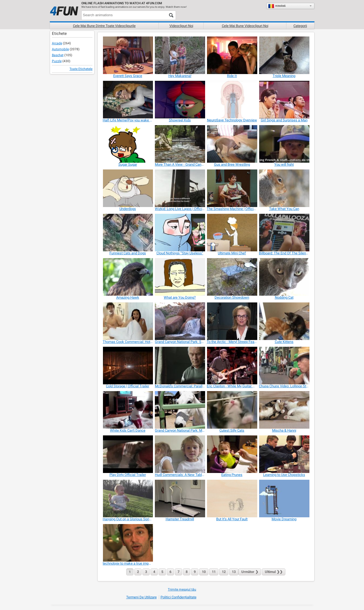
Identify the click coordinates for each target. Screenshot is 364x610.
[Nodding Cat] (284, 277)
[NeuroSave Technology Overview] (232, 100)
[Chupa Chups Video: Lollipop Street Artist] (284, 366)
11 (214, 572)
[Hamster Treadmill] (180, 499)
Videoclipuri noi (181, 26)
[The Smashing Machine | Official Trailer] (232, 188)
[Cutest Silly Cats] (232, 410)
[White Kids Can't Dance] (128, 410)
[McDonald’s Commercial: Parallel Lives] (180, 366)
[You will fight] (284, 144)
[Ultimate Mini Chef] (232, 233)
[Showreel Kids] (180, 100)
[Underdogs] (128, 188)
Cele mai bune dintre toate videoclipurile (104, 26)
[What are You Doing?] (180, 277)
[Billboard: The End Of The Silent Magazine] (284, 233)
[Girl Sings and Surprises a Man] (284, 100)
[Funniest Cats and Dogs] (128, 233)
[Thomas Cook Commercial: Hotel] (128, 321)
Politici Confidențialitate (178, 597)
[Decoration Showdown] (232, 277)
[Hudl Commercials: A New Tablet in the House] (180, 454)
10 (204, 572)
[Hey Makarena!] (180, 55)
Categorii (300, 26)
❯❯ (274, 572)
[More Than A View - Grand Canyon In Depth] (180, 144)
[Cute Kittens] (284, 321)
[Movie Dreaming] (284, 499)
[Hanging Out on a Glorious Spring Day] (128, 499)
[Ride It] (232, 55)
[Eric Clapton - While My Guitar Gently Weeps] (232, 366)
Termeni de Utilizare (141, 597)
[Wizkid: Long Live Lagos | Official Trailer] (180, 188)
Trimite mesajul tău (182, 589)
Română (277, 6)
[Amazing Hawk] (128, 277)
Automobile (60, 49)
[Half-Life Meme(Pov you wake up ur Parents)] (128, 100)
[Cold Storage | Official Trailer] (128, 366)
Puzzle (57, 61)
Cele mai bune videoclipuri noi (245, 26)
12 (224, 572)
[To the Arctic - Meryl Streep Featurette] (232, 321)
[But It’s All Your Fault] (232, 499)
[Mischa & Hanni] (284, 410)
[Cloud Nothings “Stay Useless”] (180, 233)
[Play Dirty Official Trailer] (128, 454)
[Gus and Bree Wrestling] (232, 144)
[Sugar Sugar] (128, 144)
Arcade (57, 43)
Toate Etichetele (81, 69)
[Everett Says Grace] (128, 55)
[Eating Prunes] (232, 454)
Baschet (58, 55)
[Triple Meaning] (284, 55)
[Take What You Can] (284, 188)
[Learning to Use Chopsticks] (284, 454)
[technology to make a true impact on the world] (128, 543)
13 (234, 572)
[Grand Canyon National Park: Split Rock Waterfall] (180, 321)
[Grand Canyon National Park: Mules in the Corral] (180, 410)
